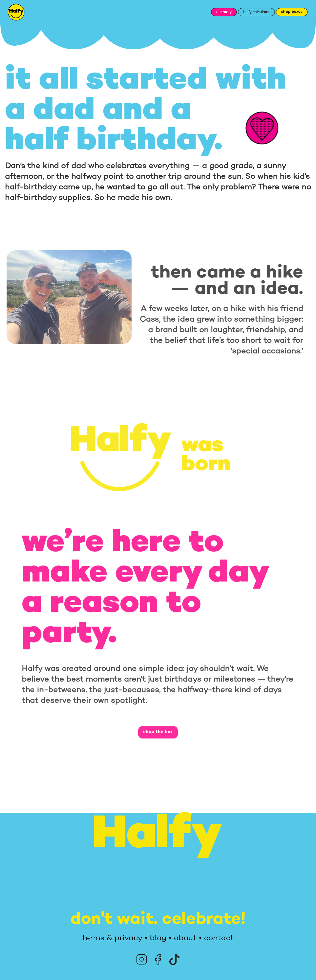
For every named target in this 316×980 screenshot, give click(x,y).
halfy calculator (256, 12)
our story (224, 12)
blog (158, 938)
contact (219, 938)
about (185, 938)
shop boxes (292, 12)
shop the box (158, 734)
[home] (16, 12)
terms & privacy (112, 938)
